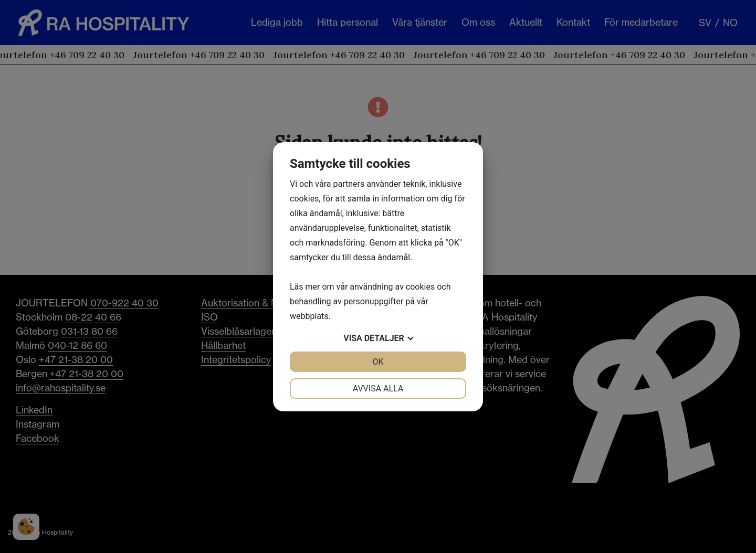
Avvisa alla (378, 389)
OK (378, 362)
